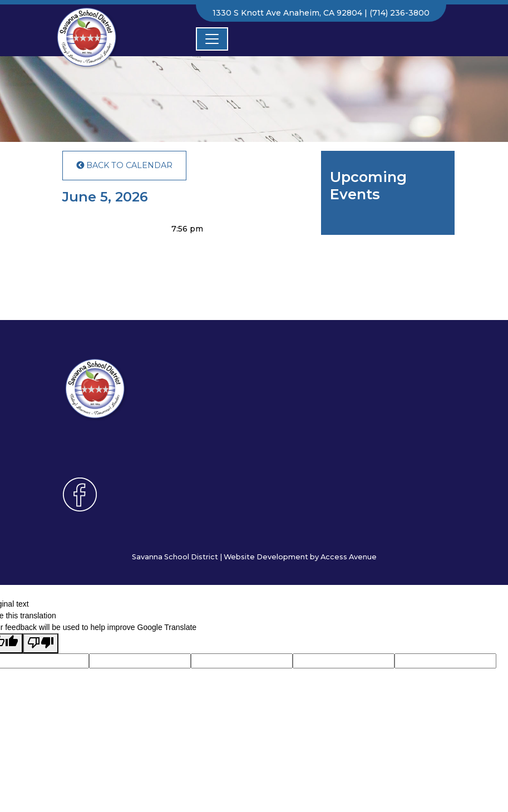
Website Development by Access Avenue (300, 557)
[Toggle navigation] (212, 39)
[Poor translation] (41, 643)
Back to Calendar (124, 165)
